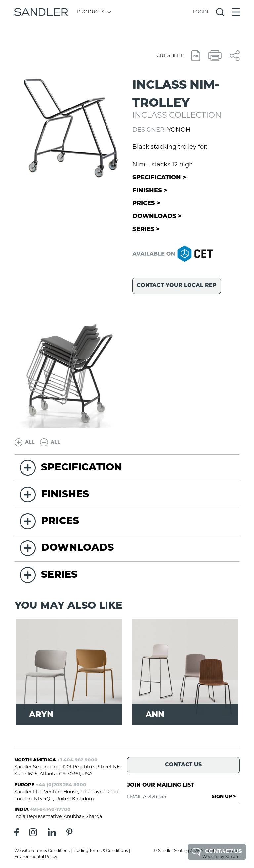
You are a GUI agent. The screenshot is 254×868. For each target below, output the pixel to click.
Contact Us (217, 852)
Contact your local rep (177, 286)
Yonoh (179, 130)
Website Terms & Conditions (42, 851)
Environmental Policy (36, 857)
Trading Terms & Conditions (101, 851)
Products (94, 12)
